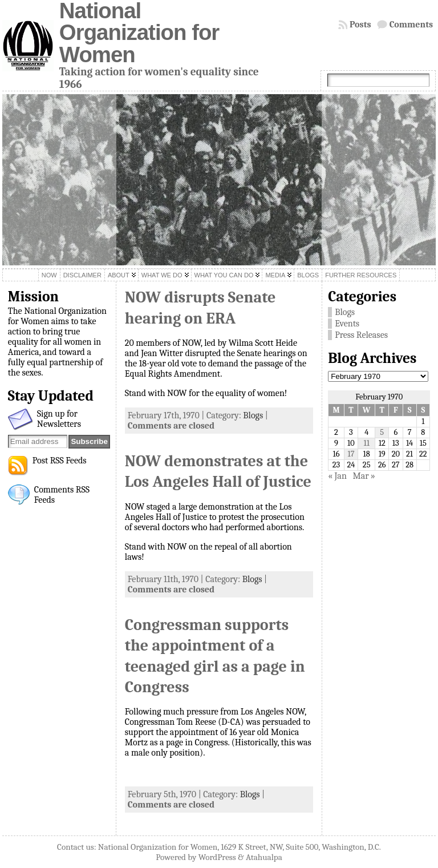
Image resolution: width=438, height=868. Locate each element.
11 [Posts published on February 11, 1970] (366, 443)
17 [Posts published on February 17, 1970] (351, 454)
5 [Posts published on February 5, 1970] (382, 432)
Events (347, 324)
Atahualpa (264, 857)
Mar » (364, 476)
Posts (360, 25)
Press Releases (361, 335)
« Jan (337, 476)
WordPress (217, 857)
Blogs (253, 415)
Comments (411, 25)
